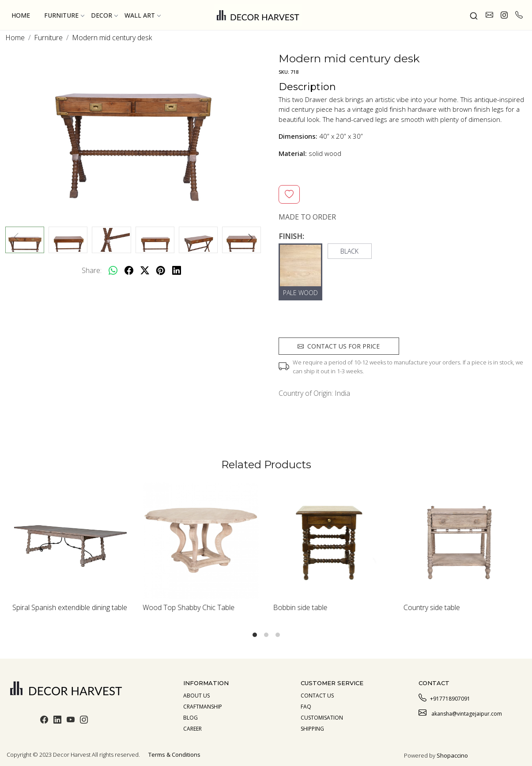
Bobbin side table (300, 607)
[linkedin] (177, 270)
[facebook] (129, 270)
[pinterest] (161, 270)
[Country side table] (462, 540)
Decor (104, 15)
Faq (306, 707)
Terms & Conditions (174, 755)
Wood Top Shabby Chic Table (189, 607)
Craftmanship (203, 707)
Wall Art (142, 15)
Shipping (312, 729)
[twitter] (145, 270)
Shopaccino (452, 755)
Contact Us (317, 696)
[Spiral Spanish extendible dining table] (70, 540)
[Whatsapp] (113, 270)
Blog (191, 718)
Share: (92, 270)
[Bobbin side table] (331, 540)
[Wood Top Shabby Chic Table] (201, 540)
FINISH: (291, 236)
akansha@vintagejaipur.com (460, 713)
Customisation (322, 718)
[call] (519, 15)
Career (192, 729)
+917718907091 (444, 698)
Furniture (64, 15)
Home (21, 15)
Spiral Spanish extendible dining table (70, 607)
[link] (474, 15)
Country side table (432, 607)
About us (196, 696)
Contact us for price (339, 346)
